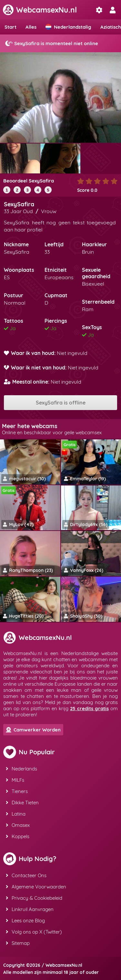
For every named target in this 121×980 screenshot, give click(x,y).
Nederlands (21, 769)
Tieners (17, 791)
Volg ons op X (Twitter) (34, 932)
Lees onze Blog (25, 921)
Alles (31, 27)
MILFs (15, 780)
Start (10, 27)
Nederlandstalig (68, 27)
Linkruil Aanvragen (30, 909)
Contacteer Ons (26, 875)
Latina (16, 814)
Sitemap (18, 943)
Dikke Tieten (22, 803)
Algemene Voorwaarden (36, 887)
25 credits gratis (89, 708)
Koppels (18, 836)
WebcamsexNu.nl (40, 10)
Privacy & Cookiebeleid (34, 898)
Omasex (18, 825)
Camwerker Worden (33, 730)
